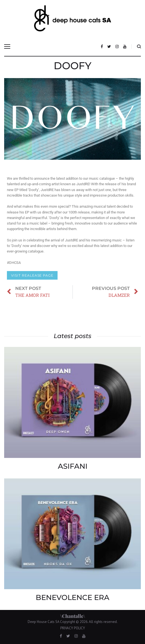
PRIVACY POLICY (73, 628)
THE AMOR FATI (8, 313)
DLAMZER (137, 323)
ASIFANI (73, 466)
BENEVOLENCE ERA (72, 597)
